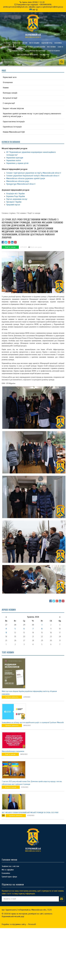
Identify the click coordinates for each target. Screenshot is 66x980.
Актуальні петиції (10, 98)
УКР (32, 10)
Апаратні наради (11, 787)
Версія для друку (35, 247)
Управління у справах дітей (17, 163)
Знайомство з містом (20, 43)
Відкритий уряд (47, 43)
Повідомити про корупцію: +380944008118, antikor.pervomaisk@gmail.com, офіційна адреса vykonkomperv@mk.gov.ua (33, 6)
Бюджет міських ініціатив (13, 108)
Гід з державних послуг (15, 51)
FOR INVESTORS (45, 55)
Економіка (58, 43)
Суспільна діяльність (12, 697)
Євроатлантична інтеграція (14, 122)
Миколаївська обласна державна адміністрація (26, 178)
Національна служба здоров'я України (32, 47)
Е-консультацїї (9, 103)
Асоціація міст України (15, 194)
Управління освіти (13, 160)
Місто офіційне (34, 43)
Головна (7, 43)
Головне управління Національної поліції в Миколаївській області (33, 176)
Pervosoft (32, 924)
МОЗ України (51, 47)
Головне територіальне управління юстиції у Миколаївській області (34, 173)
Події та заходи (34, 213)
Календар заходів (10, 93)
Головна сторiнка (9, 213)
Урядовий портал (13, 205)
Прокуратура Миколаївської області (21, 184)
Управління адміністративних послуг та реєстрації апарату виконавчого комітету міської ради (32, 115)
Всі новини (22, 213)
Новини (6, 88)
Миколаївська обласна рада (18, 181)
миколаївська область (33, 36)
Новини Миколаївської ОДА (14, 132)
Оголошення (8, 82)
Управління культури (15, 158)
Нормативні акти (10, 77)
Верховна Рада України (16, 196)
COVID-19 (60, 47)
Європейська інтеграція (12, 127)
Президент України (14, 202)
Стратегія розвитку (53, 51)
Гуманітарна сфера (10, 47)
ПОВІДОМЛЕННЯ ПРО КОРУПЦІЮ (35, 51)
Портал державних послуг (17, 199)
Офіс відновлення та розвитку (27, 55)
